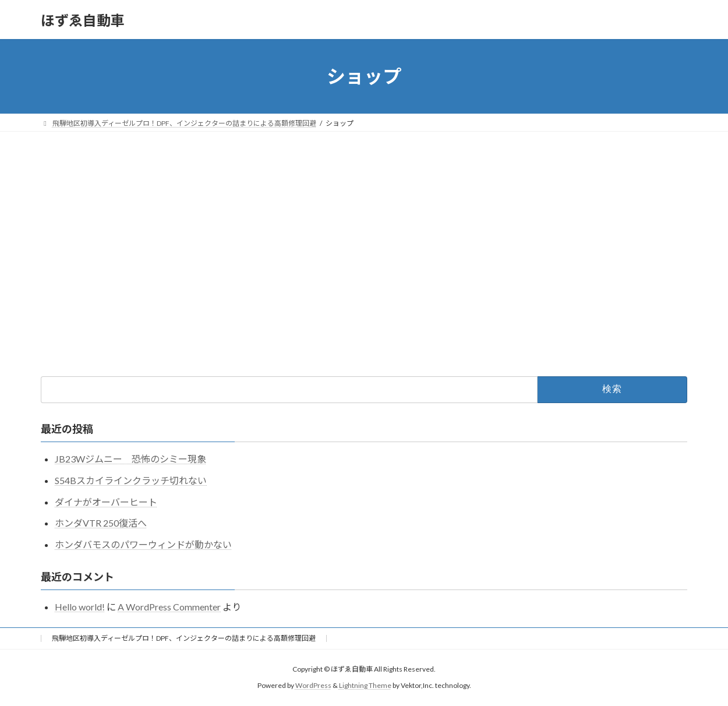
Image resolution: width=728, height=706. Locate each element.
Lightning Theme (365, 686)
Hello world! (80, 607)
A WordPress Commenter (169, 607)
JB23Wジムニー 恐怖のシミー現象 (130, 459)
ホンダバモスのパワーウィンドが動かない (143, 544)
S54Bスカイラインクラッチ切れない (131, 480)
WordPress (313, 686)
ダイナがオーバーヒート (106, 502)
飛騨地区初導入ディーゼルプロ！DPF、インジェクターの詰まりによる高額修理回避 (184, 638)
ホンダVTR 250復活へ (101, 523)
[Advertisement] (364, 219)
